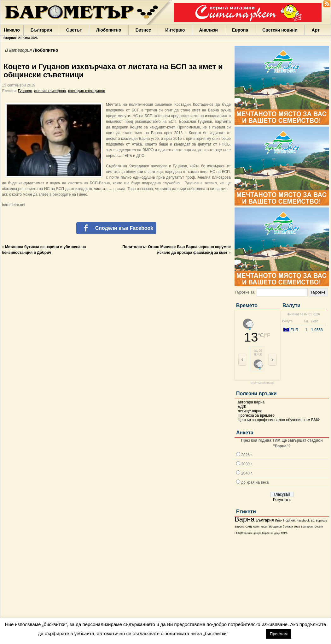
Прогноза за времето (256, 415)
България (41, 30)
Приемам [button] (279, 634)
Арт (316, 30)
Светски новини (280, 30)
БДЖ (242, 407)
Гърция (239, 533)
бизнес (248, 533)
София (318, 527)
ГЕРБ (284, 533)
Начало (12, 30)
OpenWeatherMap (262, 383)
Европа (240, 30)
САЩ (248, 527)
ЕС (313, 521)
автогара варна (251, 402)
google (257, 533)
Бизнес (143, 30)
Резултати (282, 500)
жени (256, 527)
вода (297, 527)
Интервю (175, 30)
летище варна (250, 411)
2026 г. (247, 455)
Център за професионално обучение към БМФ (279, 420)
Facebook (303, 521)
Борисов (322, 521)
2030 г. (247, 464)
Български (307, 527)
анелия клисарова (50, 91)
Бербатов (268, 533)
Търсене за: (245, 292)
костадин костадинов (87, 91)
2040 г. (247, 473)
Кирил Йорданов (271, 527)
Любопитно (109, 30)
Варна (245, 519)
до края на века (255, 482)
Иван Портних (285, 520)
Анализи (208, 30)
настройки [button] (247, 633)
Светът (74, 30)
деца (277, 533)
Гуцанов (25, 91)
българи (288, 527)
